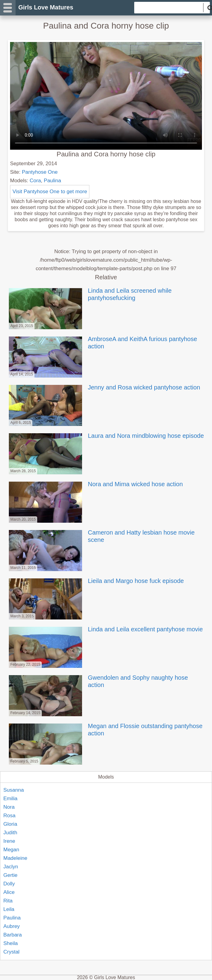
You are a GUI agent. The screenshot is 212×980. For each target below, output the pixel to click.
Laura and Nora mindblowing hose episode (106, 436)
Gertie (10, 875)
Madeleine (15, 858)
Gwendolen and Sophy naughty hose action (98, 681)
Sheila (11, 943)
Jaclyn (11, 867)
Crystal (11, 952)
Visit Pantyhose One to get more (50, 192)
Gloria (10, 824)
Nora (9, 807)
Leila (9, 909)
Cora (35, 181)
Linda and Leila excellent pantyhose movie (105, 629)
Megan (11, 850)
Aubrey (12, 926)
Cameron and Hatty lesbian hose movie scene (101, 536)
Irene (9, 841)
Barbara (13, 935)
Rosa (9, 816)
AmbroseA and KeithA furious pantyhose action (102, 343)
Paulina (53, 181)
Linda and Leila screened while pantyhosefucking (90, 294)
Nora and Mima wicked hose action (95, 484)
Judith (10, 833)
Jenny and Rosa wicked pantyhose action (104, 387)
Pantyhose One (40, 172)
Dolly (9, 884)
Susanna (14, 790)
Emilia (10, 799)
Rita (8, 901)
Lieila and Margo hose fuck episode (96, 581)
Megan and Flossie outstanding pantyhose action (105, 730)
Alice (9, 892)
